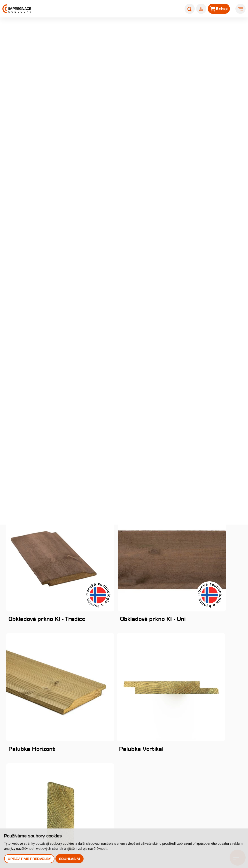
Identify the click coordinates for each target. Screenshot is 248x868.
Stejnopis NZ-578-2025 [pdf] (151, 694)
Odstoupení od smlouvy (27, 823)
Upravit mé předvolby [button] (30, 858)
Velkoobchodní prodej (25, 794)
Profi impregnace (101, 754)
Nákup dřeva (17, 784)
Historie (13, 754)
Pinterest (23, 707)
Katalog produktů (189, 733)
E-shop (175, 775)
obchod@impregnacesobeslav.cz (40, 668)
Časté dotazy (98, 774)
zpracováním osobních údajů (150, 588)
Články (175, 747)
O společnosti (18, 744)
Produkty (171, 31)
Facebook (23, 678)
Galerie (12, 774)
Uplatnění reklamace (24, 814)
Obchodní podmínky (24, 804)
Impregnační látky (102, 784)
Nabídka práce (19, 764)
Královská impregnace (106, 744)
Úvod (118, 31)
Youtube (22, 697)
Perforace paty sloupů (106, 794)
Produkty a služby (143, 31)
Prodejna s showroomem (199, 789)
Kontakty (178, 761)
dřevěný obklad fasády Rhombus (179, 80)
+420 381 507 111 (28, 659)
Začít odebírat (220, 573)
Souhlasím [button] (70, 858)
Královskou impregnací (182, 64)
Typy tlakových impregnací (110, 764)
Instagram (25, 687)
